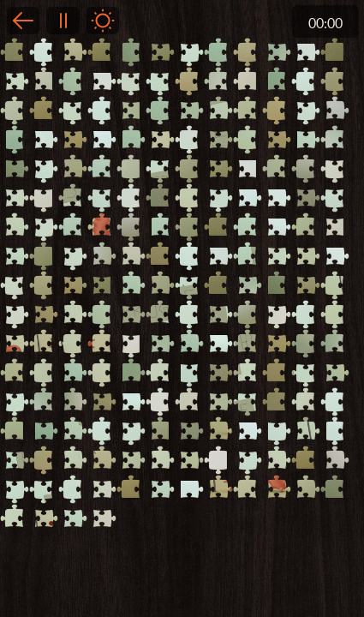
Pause (63, 21)
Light (103, 21)
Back (23, 21)
